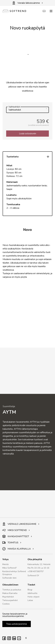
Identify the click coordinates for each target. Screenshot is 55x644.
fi (25, 638)
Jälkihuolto (32, 593)
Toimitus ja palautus (12, 590)
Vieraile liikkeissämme (27, 3)
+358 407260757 (36, 571)
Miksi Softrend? (9, 568)
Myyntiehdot (8, 597)
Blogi (30, 590)
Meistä (5, 564)
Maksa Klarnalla (10, 593)
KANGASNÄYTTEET (17, 536)
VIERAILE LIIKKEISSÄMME (21, 524)
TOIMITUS (12, 543)
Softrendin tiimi (9, 578)
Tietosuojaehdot (10, 600)
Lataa (30, 600)
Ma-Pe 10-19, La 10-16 (38, 568)
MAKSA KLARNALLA (18, 549)
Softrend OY (33, 576)
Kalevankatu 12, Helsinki (39, 564)
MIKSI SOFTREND (16, 530)
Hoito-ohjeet (33, 597)
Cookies (6, 604)
